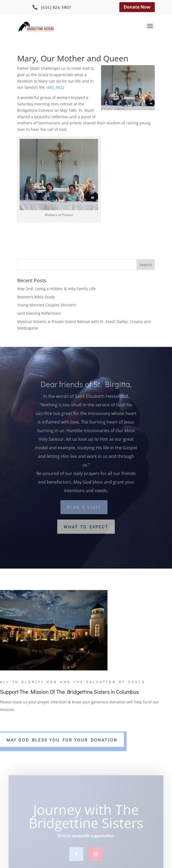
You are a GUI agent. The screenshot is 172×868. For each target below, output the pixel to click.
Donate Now (137, 7)
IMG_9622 (55, 87)
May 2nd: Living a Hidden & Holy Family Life (56, 289)
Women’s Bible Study (36, 297)
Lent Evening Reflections (39, 313)
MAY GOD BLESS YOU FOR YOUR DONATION (62, 740)
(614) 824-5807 (56, 8)
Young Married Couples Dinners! (47, 305)
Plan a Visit (84, 507)
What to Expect (86, 527)
